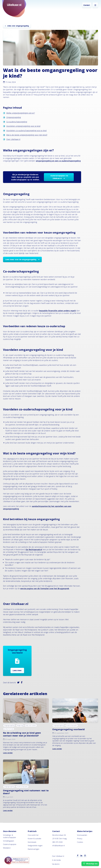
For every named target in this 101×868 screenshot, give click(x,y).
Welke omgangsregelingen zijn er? (21, 113)
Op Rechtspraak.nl (34, 549)
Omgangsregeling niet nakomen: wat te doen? (26, 792)
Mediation (7, 848)
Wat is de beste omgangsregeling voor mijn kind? (27, 135)
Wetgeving (20, 725)
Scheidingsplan (9, 841)
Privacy (80, 839)
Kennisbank (32, 842)
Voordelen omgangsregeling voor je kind (23, 126)
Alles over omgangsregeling (18, 26)
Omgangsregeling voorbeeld (68, 729)
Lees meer (17, 671)
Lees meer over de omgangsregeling (21, 260)
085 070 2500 (57, 842)
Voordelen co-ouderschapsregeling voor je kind (26, 131)
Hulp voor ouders (31, 725)
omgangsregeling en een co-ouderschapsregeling (58, 161)
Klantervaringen (34, 849)
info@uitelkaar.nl (58, 846)
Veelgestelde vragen (35, 846)
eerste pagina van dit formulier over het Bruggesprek (45, 588)
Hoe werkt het (33, 835)
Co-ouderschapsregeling (17, 122)
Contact (87, 5)
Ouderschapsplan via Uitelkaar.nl (59, 177)
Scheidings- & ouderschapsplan (10, 836)
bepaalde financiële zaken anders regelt (58, 311)
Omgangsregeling (14, 117)
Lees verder (8, 753)
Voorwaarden (82, 835)
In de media (56, 860)
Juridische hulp (9, 729)
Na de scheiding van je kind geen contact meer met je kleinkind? (22, 734)
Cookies (80, 842)
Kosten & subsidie (34, 839)
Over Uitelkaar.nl (13, 139)
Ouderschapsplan (72, 725)
